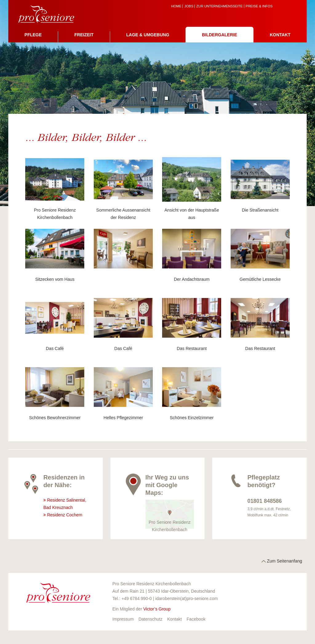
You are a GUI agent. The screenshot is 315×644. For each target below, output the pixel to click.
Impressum (123, 619)
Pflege (33, 35)
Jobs (189, 6)
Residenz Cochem (65, 515)
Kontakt (280, 35)
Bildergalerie (219, 35)
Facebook (196, 619)
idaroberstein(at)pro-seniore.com (187, 598)
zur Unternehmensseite (219, 6)
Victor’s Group (157, 609)
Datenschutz (150, 619)
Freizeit (84, 35)
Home (176, 6)
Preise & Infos (259, 6)
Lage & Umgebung (148, 35)
